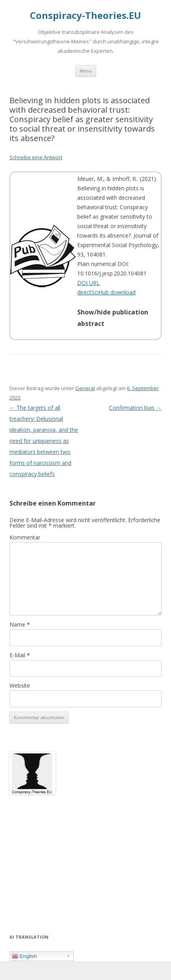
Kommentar (25, 537)
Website (20, 685)
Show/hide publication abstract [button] (113, 318)
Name (20, 624)
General (85, 388)
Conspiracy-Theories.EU (85, 16)
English (24, 956)
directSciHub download (106, 292)
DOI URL (88, 283)
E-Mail (20, 655)
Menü (86, 71)
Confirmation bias (135, 408)
